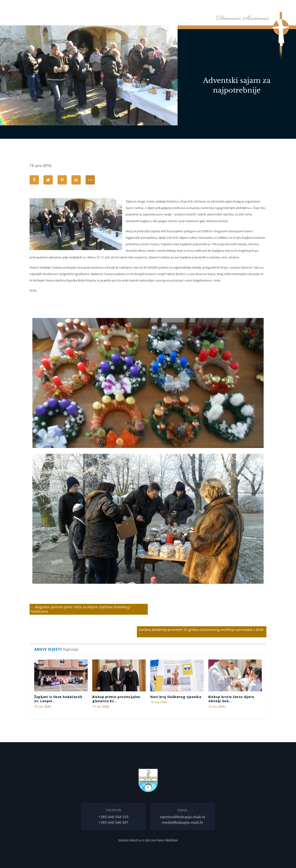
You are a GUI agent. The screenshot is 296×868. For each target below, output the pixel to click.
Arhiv (258, 7)
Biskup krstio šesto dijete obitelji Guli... (231, 699)
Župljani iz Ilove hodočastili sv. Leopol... (58, 699)
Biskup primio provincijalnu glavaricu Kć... (116, 699)
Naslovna (131, 7)
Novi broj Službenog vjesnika (176, 697)
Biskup (148, 7)
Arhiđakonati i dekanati (231, 7)
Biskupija (170, 7)
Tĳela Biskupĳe (198, 7)
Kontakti (277, 7)
